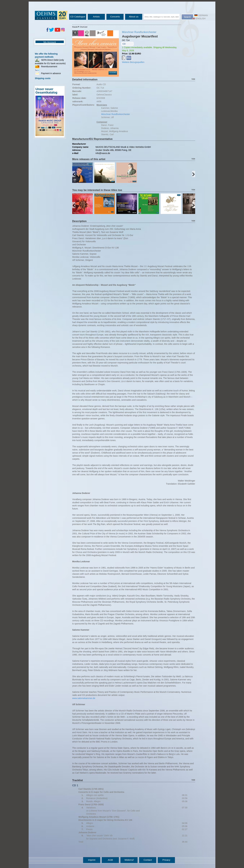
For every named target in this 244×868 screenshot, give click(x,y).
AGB (110, 860)
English (199, 18)
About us (134, 17)
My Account (50, 42)
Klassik (75, 27)
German (201, 15)
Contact (148, 860)
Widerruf (129, 860)
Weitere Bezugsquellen (133, 62)
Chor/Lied (83, 27)
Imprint (92, 860)
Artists (96, 17)
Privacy (166, 860)
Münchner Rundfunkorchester (139, 32)
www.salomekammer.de (84, 698)
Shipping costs (43, 78)
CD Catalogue (78, 17)
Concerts (115, 17)
